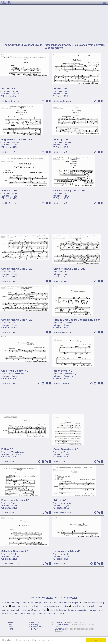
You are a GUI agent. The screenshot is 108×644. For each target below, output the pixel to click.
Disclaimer (36, 622)
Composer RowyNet (63, 625)
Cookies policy (37, 627)
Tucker (67, 452)
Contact (11, 625)
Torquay (15, 142)
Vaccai (14, 503)
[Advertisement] (54, 22)
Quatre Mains (60, 622)
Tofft (66, 91)
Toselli (14, 193)
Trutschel (68, 323)
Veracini (67, 503)
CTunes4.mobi (61, 629)
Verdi (14, 554)
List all (11, 627)
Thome (15, 91)
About (10, 622)
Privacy (34, 629)
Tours (66, 193)
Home (11, 629)
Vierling (50, 598)
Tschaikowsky (18, 374)
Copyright (35, 625)
